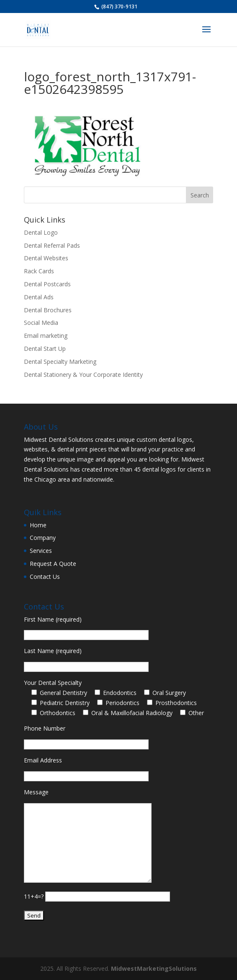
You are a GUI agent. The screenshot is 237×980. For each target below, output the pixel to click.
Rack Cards (39, 271)
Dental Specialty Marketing (60, 362)
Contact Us (45, 577)
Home (38, 525)
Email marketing (46, 336)
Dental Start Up (45, 349)
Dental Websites (46, 258)
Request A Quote (53, 564)
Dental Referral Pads (52, 245)
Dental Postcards (47, 284)
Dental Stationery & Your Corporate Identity (83, 375)
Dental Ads (39, 297)
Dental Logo (41, 232)
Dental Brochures (48, 310)
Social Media (41, 323)
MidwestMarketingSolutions (154, 968)
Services (41, 551)
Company (43, 538)
